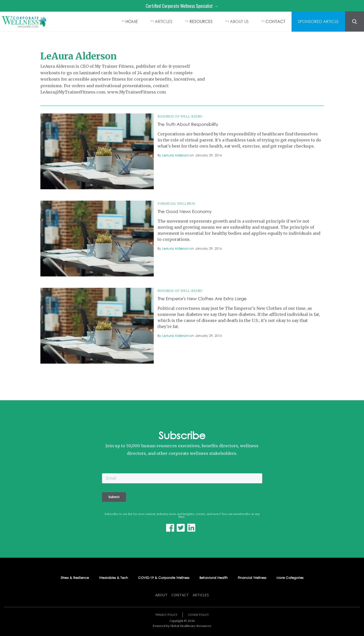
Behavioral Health (214, 578)
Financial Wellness (176, 204)
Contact (180, 595)
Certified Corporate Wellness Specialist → (182, 6)
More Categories (290, 578)
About (161, 595)
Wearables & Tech (113, 578)
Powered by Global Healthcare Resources (182, 626)
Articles (201, 595)
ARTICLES (164, 21)
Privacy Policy (166, 615)
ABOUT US (239, 21)
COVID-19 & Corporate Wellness (164, 578)
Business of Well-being (180, 116)
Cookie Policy (198, 615)
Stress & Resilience (75, 578)
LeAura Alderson (176, 155)
